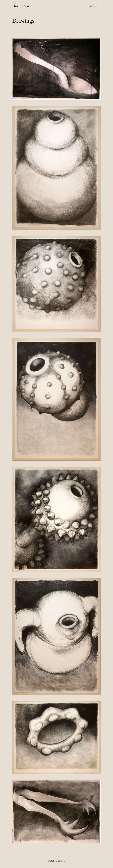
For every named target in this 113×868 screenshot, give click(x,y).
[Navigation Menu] (95, 6)
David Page (21, 6)
